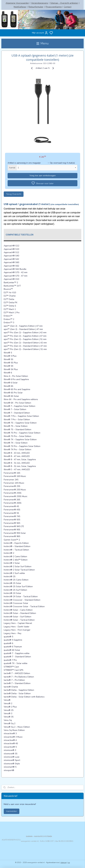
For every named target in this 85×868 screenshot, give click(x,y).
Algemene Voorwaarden (17, 3)
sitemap (63, 863)
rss (69, 863)
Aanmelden (12, 811)
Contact (68, 7)
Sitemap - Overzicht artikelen (64, 3)
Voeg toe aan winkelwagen (43, 176)
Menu (42, 43)
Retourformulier (36, 7)
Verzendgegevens (40, 3)
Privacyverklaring (54, 7)
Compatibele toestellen (20, 235)
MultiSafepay (20, 7)
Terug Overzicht (14, 194)
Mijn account (40, 33)
